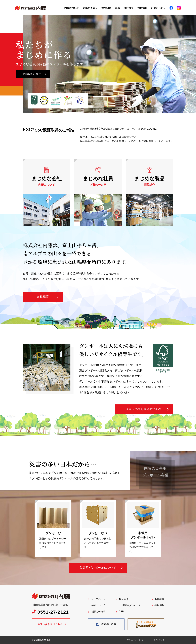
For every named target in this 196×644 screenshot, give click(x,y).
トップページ (98, 599)
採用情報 (142, 8)
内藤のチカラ (90, 8)
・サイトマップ (158, 640)
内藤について (72, 8)
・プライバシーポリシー (135, 640)
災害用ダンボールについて (98, 568)
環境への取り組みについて (144, 409)
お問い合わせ (158, 8)
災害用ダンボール (132, 605)
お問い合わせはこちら (50, 624)
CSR (117, 8)
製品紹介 (106, 8)
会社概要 (129, 8)
